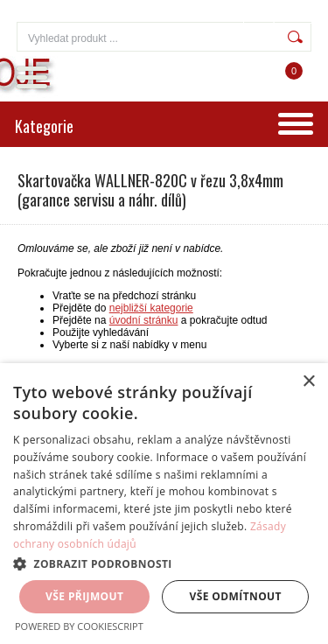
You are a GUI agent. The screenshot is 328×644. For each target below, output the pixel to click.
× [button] (308, 382)
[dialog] (164, 504)
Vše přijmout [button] (84, 596)
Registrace (282, 17)
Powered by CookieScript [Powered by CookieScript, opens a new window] (79, 626)
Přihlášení (209, 17)
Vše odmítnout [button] (236, 596)
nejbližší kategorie (151, 308)
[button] (164, 563)
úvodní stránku (144, 320)
